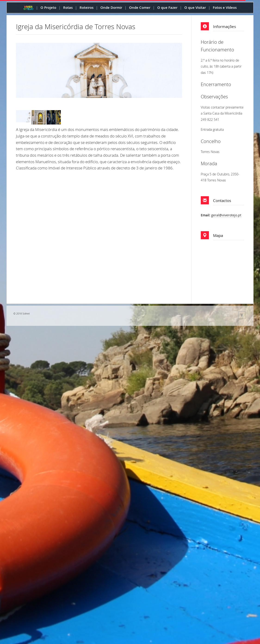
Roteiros (87, 8)
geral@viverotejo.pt (226, 215)
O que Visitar (195, 8)
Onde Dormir (111, 8)
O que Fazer (167, 8)
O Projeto (48, 8)
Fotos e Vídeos (225, 8)
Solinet (26, 313)
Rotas (68, 8)
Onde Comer (140, 8)
